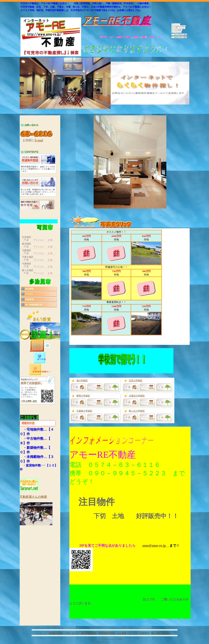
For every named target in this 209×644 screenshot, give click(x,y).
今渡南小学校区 (84, 411)
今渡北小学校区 (137, 396)
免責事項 (144, 633)
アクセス (133, 633)
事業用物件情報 (107, 633)
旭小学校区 (82, 381)
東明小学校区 (83, 396)
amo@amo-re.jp (156, 546)
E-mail (39, 140)
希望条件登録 (56, 633)
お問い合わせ (72, 633)
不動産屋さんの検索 (33, 497)
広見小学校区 (136, 381)
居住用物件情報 (89, 633)
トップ (43, 633)
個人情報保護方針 (160, 633)
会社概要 (122, 633)
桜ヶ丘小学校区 (137, 411)
